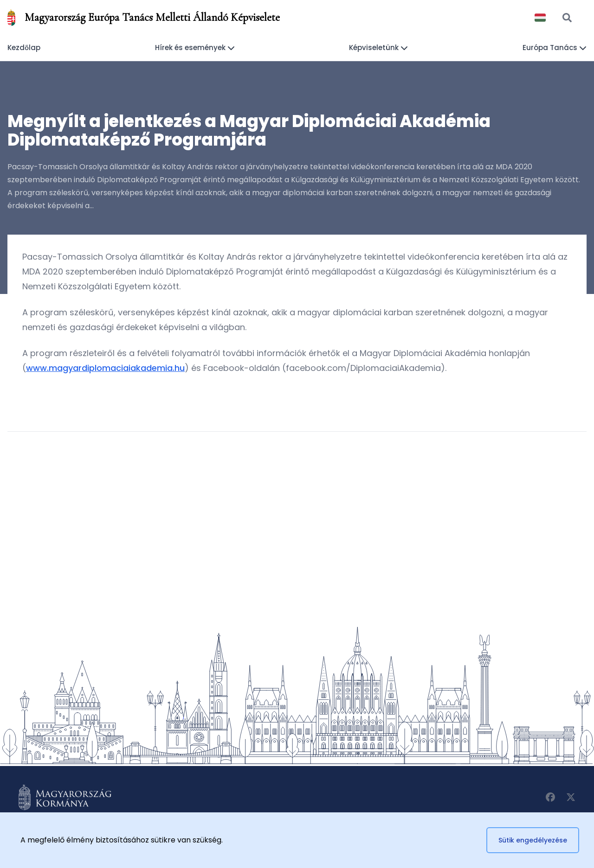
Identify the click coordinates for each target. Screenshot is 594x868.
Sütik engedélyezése (533, 840)
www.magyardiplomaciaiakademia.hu (105, 368)
